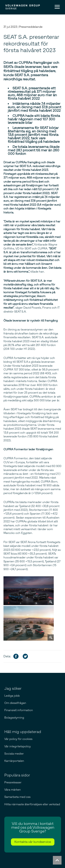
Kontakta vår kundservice (33, 842)
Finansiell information (19, 710)
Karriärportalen (14, 761)
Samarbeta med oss (17, 797)
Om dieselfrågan (15, 703)
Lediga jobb (12, 696)
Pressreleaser (13, 782)
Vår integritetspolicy (18, 746)
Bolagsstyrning (14, 718)
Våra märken (13, 790)
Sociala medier (14, 754)
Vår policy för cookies (18, 739)
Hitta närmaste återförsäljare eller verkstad (32, 804)
